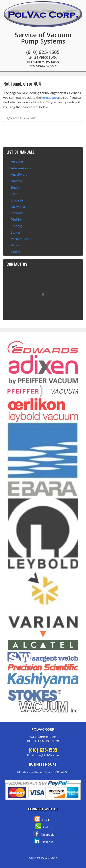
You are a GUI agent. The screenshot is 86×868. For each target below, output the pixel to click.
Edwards (17, 200)
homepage (49, 97)
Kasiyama (18, 206)
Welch (15, 251)
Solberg (16, 226)
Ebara (15, 194)
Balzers (16, 181)
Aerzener (17, 161)
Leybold (17, 213)
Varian (15, 245)
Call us (43, 827)
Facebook (43, 834)
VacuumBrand (21, 239)
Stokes (16, 232)
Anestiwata (19, 174)
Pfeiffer (16, 219)
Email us (43, 820)
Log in (54, 858)
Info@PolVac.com (43, 66)
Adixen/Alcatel (22, 168)
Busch (15, 187)
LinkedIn (43, 842)
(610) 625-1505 (43, 52)
